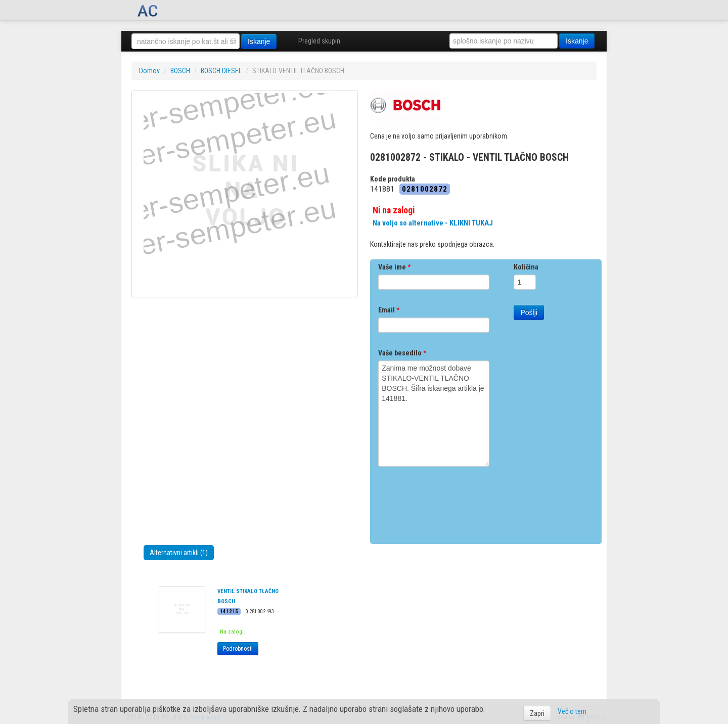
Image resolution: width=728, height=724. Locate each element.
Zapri (537, 713)
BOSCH (180, 71)
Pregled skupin (319, 41)
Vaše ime (394, 267)
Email (389, 310)
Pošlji (529, 312)
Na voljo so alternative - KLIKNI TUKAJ (433, 223)
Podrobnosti (238, 649)
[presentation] (455, 502)
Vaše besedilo (402, 353)
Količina (526, 267)
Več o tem (572, 711)
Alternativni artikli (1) (179, 553)
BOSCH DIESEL (221, 71)
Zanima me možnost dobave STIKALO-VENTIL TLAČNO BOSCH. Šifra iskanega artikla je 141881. (434, 414)
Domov (149, 71)
